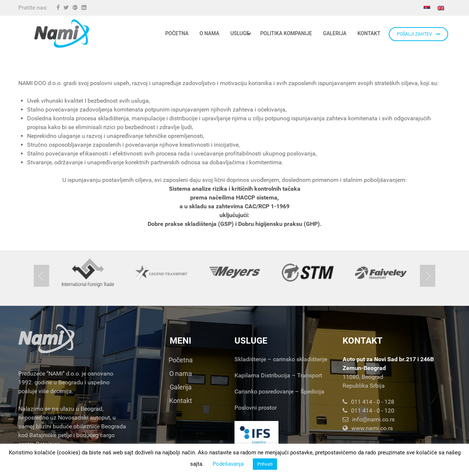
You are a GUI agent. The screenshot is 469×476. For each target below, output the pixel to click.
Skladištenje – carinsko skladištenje (281, 359)
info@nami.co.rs (369, 419)
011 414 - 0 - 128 (368, 402)
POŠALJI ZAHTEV (418, 34)
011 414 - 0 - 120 (368, 411)
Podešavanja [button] (228, 464)
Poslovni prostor (256, 408)
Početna (181, 360)
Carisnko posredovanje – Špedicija (279, 391)
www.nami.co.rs (368, 428)
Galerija (181, 387)
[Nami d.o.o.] (62, 34)
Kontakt (181, 401)
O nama (181, 374)
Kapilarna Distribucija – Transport (278, 375)
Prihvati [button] (265, 464)
